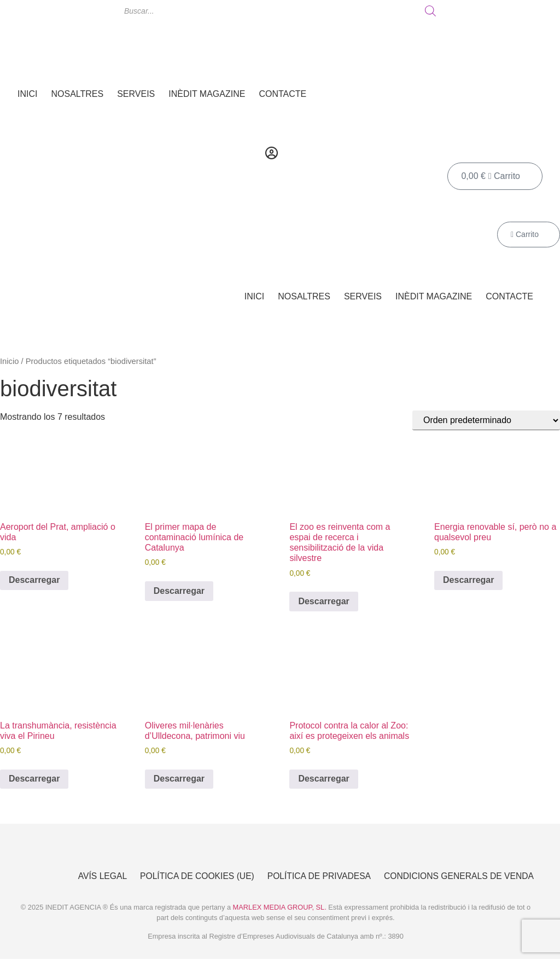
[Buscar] (430, 11)
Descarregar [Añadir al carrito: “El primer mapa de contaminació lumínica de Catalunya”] (179, 591)
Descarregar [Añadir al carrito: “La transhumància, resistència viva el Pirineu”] (34, 779)
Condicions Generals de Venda (457, 877)
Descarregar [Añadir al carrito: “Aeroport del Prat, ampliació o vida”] (34, 580)
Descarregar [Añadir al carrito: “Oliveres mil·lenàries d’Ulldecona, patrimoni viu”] (179, 779)
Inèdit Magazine (207, 94)
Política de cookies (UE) (189, 877)
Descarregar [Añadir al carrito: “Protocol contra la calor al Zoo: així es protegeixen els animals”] (323, 779)
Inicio (9, 361)
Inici (27, 94)
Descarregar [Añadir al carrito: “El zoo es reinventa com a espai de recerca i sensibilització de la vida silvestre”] (323, 601)
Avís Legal (92, 877)
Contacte (282, 94)
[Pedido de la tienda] (486, 420)
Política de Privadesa (314, 877)
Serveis (136, 94)
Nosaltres (77, 94)
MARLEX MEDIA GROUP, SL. (280, 908)
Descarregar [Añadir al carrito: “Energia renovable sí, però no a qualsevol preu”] (468, 580)
